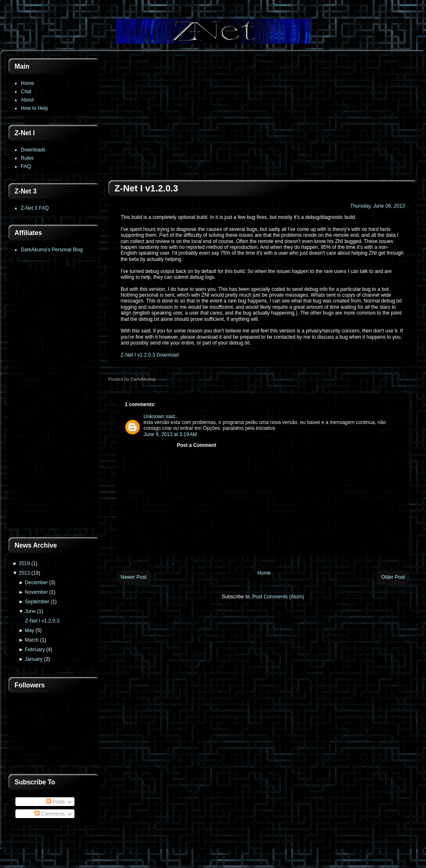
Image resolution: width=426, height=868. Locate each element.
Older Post (393, 577)
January (34, 659)
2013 (24, 573)
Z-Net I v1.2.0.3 (42, 621)
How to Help (34, 108)
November (36, 592)
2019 (24, 563)
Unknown (154, 417)
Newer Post (134, 577)
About (27, 100)
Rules (27, 158)
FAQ (26, 166)
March (32, 640)
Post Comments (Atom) (278, 597)
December (36, 583)
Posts (56, 802)
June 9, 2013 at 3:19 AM (170, 434)
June (30, 611)
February (35, 650)
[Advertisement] (54, 398)
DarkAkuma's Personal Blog (52, 250)
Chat (26, 92)
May (30, 630)
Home (27, 83)
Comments (50, 814)
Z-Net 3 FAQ (35, 208)
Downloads (33, 150)
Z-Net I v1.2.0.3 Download (150, 355)
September (37, 602)
